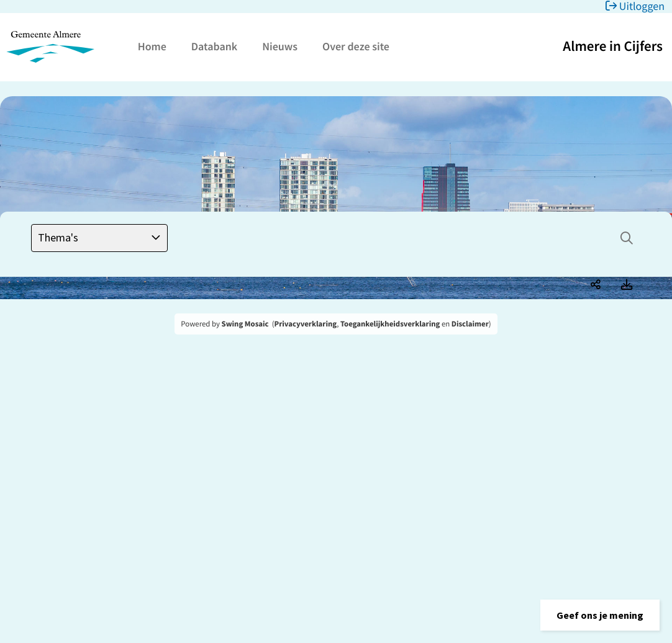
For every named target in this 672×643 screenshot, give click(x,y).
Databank (214, 46)
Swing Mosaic (245, 324)
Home (152, 46)
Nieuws (280, 46)
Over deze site (356, 46)
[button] (600, 615)
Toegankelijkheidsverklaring (390, 324)
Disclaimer (470, 324)
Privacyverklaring (306, 324)
